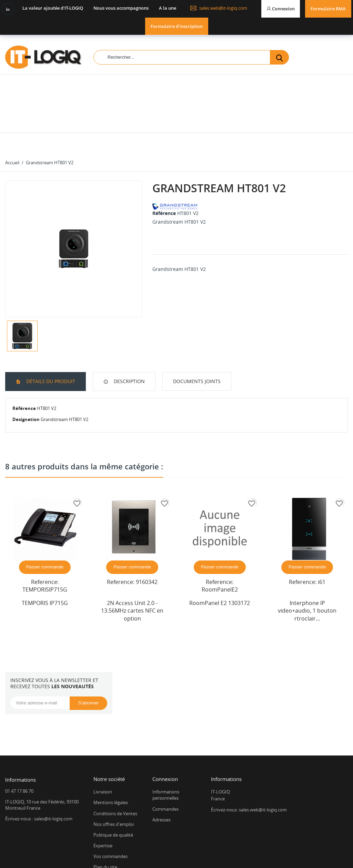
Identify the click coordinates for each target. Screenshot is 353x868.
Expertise (103, 804)
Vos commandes (110, 815)
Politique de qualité (113, 794)
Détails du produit (50, 340)
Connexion (165, 738)
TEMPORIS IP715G (45, 562)
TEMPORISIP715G (45, 548)
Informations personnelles (166, 754)
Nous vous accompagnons (121, 8)
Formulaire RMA (328, 9)
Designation (26, 378)
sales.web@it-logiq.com (219, 8)
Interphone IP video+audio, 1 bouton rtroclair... (307, 570)
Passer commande (45, 526)
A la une (168, 8)
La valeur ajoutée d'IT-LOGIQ (53, 8)
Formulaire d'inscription (177, 26)
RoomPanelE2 (220, 548)
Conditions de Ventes (115, 772)
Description (129, 340)
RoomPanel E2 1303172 (220, 562)
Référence (164, 172)
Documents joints (197, 340)
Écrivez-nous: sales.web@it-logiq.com (249, 769)
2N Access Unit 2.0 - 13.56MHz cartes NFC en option (132, 570)
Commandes (165, 768)
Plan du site (105, 826)
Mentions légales (111, 761)
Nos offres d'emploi (114, 783)
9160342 (147, 541)
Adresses (162, 779)
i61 (322, 541)
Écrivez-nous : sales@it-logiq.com (39, 778)
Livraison (103, 751)
